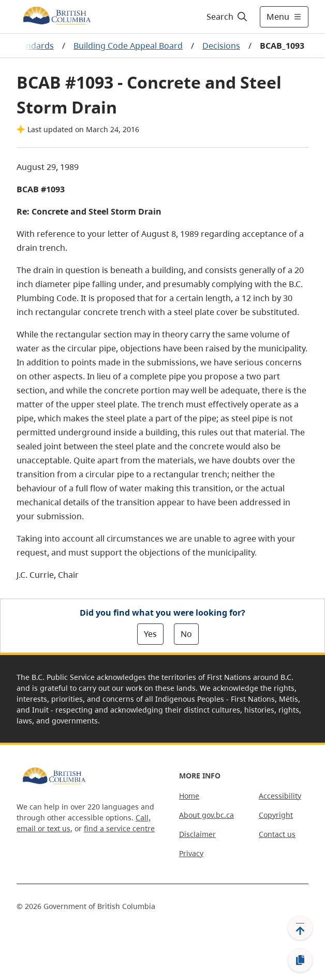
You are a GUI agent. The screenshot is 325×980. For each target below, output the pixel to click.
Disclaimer (197, 834)
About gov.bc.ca (206, 815)
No (186, 634)
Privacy (191, 853)
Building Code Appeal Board (128, 46)
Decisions (221, 46)
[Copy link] (300, 960)
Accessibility (280, 796)
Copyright (276, 815)
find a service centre (119, 828)
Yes (150, 634)
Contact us (277, 834)
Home (189, 796)
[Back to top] (300, 928)
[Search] (225, 17)
